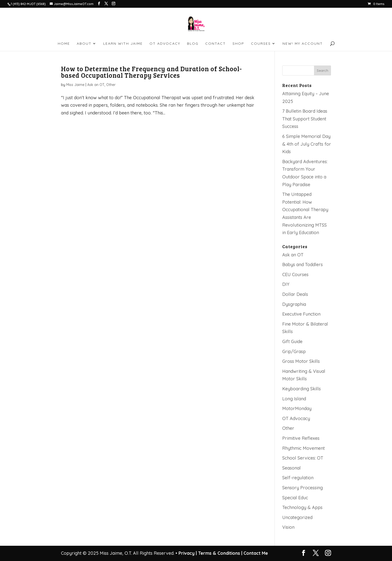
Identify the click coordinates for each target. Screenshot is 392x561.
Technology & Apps (302, 507)
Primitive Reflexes (301, 438)
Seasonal (291, 468)
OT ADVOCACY (165, 44)
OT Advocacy (296, 418)
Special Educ (295, 498)
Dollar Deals (295, 294)
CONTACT (215, 44)
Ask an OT (96, 85)
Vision (288, 527)
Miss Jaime (75, 85)
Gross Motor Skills (301, 361)
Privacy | (188, 553)
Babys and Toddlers (302, 265)
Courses (261, 44)
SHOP (238, 44)
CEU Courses (295, 275)
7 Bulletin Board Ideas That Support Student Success (305, 119)
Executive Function (301, 314)
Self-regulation (298, 478)
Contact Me (255, 553)
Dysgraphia (294, 304)
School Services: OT (303, 458)
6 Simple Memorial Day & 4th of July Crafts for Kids (307, 144)
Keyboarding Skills (301, 389)
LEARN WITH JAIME (123, 44)
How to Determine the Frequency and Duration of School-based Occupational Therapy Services (151, 72)
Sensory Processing (302, 488)
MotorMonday (297, 408)
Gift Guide (292, 341)
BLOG (193, 44)
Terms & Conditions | (220, 553)
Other (111, 85)
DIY (286, 284)
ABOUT (84, 44)
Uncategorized (297, 517)
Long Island (294, 399)
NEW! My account (303, 44)
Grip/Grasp (294, 351)
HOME (64, 44)
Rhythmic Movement (303, 448)
